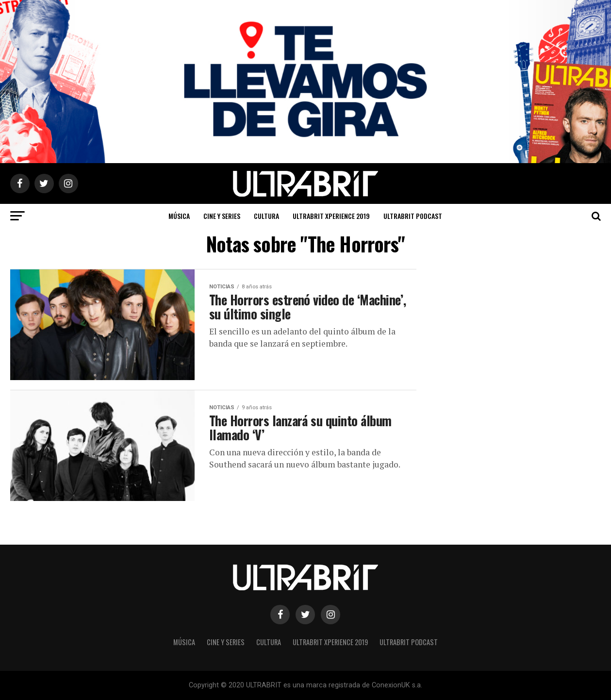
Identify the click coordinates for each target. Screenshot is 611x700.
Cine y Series (222, 216)
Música (179, 216)
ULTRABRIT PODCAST (413, 216)
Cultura (266, 216)
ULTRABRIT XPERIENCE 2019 (331, 216)
